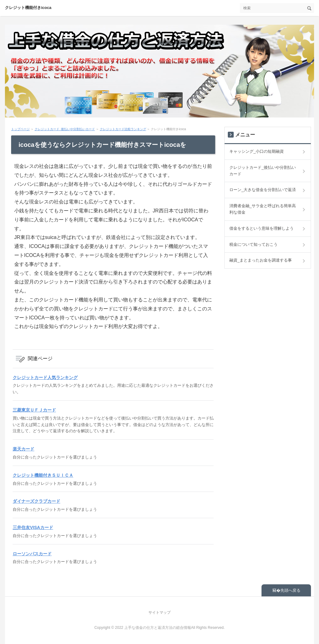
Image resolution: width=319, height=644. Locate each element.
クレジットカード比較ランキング (123, 129)
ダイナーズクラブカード (36, 501)
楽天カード (23, 449)
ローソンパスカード (32, 554)
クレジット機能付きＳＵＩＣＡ (43, 475)
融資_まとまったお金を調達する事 (261, 260)
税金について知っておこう (253, 244)
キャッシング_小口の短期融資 (257, 151)
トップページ (20, 129)
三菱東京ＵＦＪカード (34, 410)
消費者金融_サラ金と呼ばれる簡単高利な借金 (263, 209)
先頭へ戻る (290, 590)
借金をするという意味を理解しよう (262, 228)
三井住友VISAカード (33, 527)
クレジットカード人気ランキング (45, 377)
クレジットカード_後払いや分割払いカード (65, 129)
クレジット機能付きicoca (28, 8)
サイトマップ (159, 612)
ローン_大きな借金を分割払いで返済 (263, 190)
